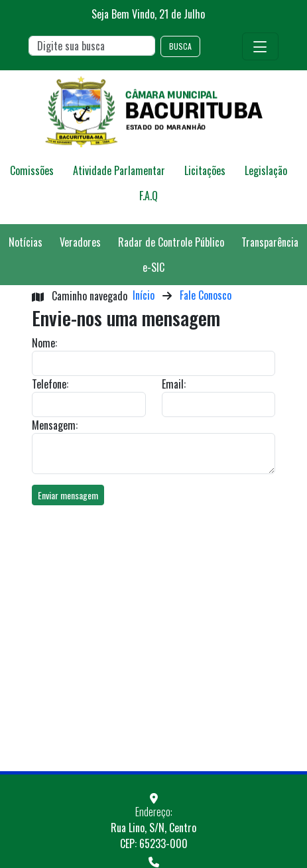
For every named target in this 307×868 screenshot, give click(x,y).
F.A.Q (149, 196)
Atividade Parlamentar (119, 170)
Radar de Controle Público (171, 242)
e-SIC (153, 267)
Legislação (266, 170)
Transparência (270, 242)
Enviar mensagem (68, 495)
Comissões (32, 170)
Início (144, 295)
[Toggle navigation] (260, 46)
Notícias (26, 242)
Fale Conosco (206, 295)
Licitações (205, 170)
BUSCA (180, 46)
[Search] (92, 46)
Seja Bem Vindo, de (148, 14)
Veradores (80, 242)
